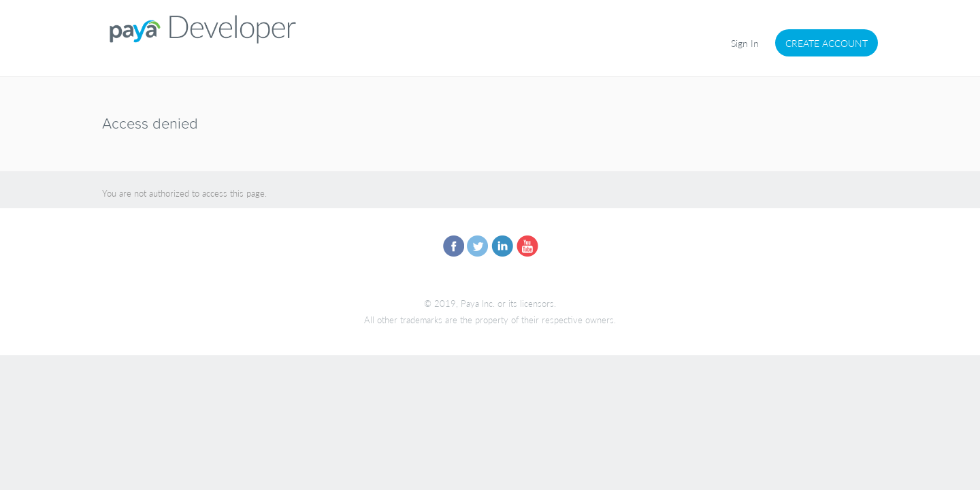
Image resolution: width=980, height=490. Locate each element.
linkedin (502, 246)
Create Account (827, 43)
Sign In (745, 43)
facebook (453, 246)
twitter (478, 246)
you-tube (527, 246)
